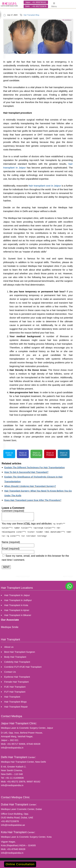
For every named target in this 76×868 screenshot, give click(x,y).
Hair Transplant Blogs (15, 702)
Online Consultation (20, 864)
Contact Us (10, 672)
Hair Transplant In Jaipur (17, 595)
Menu (54, 4)
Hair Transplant (12, 697)
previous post (23, 576)
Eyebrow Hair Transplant (17, 677)
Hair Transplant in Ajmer (17, 610)
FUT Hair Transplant (15, 692)
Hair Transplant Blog (31, 15)
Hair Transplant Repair (16, 706)
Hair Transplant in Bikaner (18, 615)
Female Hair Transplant (16, 682)
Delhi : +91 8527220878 (36, 6)
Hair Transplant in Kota (16, 605)
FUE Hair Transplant (15, 687)
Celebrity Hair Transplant (17, 662)
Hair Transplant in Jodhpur (18, 600)
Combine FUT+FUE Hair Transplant (23, 667)
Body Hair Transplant (15, 657)
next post (68, 576)
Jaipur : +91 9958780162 (36, 2)
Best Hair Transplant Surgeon (20, 652)
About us (9, 647)
